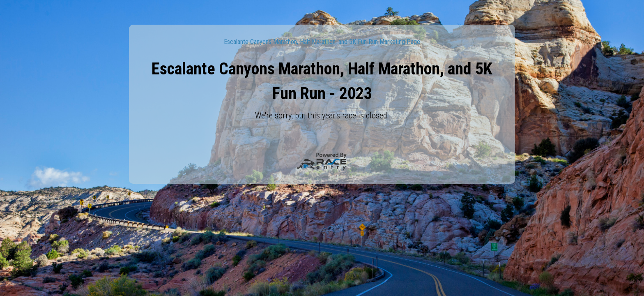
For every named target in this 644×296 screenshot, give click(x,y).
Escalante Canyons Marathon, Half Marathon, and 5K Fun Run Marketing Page (322, 42)
